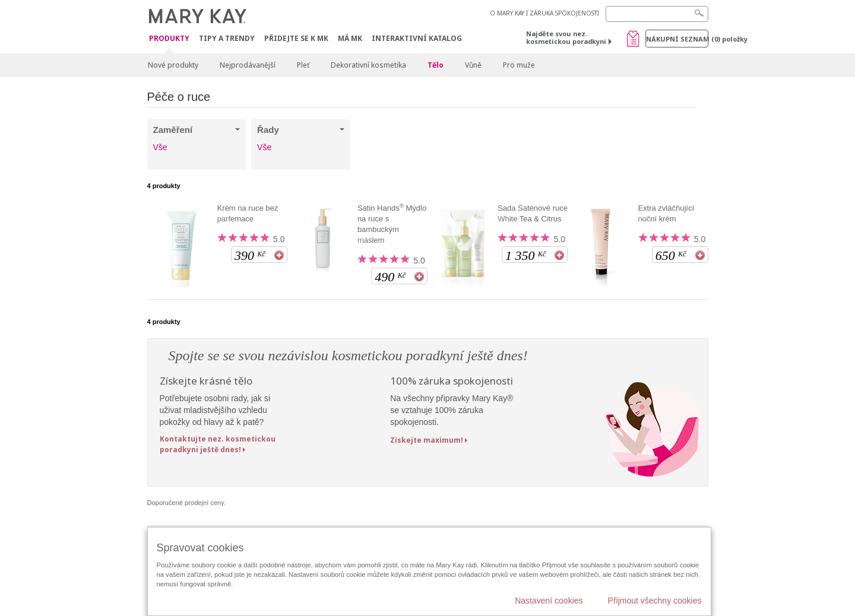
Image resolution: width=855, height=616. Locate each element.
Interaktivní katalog (417, 38)
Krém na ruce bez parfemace (248, 213)
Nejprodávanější (248, 65)
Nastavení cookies (549, 601)
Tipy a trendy (227, 38)
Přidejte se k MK (296, 38)
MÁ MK (350, 38)
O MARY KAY (507, 13)
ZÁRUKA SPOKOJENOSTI (564, 13)
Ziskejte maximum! (427, 440)
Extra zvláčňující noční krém (666, 213)
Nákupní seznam (677, 39)
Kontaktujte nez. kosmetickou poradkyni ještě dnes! (218, 444)
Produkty (169, 39)
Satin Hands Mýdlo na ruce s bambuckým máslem (392, 224)
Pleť (303, 65)
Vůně (473, 65)
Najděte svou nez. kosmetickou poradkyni (566, 37)
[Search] (657, 14)
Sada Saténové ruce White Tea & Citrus (533, 213)
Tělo (436, 65)
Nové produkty (173, 65)
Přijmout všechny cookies (655, 601)
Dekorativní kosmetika (368, 65)
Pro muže (519, 65)
